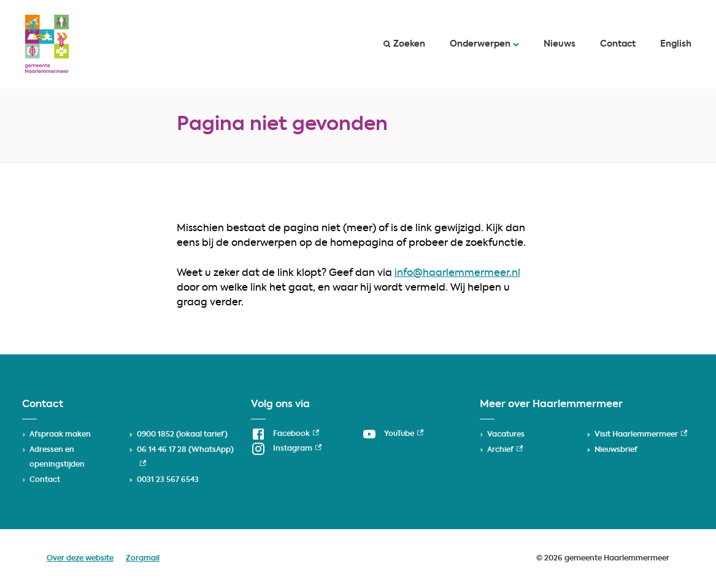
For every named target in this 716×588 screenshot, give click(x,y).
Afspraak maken (60, 435)
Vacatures (506, 435)
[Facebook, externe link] (285, 434)
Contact (618, 44)
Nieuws (560, 44)
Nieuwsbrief (616, 450)
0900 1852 (156, 435)
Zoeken (404, 44)
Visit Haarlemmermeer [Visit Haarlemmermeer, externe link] (641, 435)
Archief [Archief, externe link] (505, 450)
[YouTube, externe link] (393, 434)
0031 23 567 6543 (168, 480)
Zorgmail (143, 559)
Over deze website (80, 559)
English (676, 44)
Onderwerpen (484, 44)
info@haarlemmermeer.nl (457, 273)
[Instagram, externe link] (286, 449)
